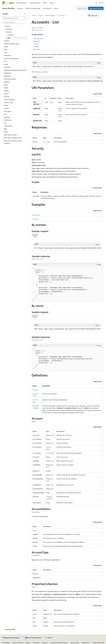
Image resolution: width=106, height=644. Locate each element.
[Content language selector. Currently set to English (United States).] (11, 638)
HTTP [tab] (35, 237)
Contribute (36, 643)
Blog (27, 643)
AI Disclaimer (6, 643)
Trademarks (85, 643)
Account (46, 142)
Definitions (37, 49)
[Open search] (96, 3)
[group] (67, 81)
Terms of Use (75, 643)
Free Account (82, 8)
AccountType (50, 453)
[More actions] (101, 15)
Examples (36, 47)
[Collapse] (25, 14)
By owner (36, 219)
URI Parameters (38, 38)
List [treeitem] (9, 38)
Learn (34, 15)
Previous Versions (18, 643)
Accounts (61, 15)
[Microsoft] (4, 3)
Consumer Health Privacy (59, 643)
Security (36, 44)
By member (36, 215)
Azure (41, 15)
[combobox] (14, 18)
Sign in (101, 3)
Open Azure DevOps (96, 8)
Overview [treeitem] (9, 29)
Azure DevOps (50, 15)
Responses (37, 41)
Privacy (44, 643)
